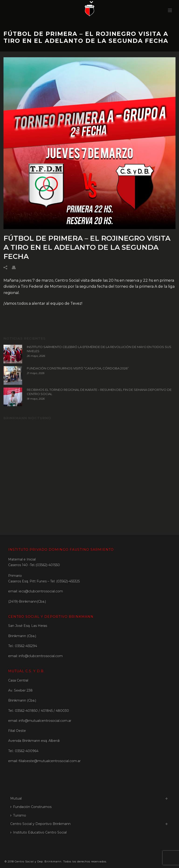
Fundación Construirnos (31, 807)
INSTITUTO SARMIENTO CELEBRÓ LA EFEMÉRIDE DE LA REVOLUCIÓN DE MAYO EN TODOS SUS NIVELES (99, 349)
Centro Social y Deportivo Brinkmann (40, 824)
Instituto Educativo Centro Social (38, 832)
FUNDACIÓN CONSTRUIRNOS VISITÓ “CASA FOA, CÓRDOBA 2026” (78, 368)
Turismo (18, 815)
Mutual (16, 798)
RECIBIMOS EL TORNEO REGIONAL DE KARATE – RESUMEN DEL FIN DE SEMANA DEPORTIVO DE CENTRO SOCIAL (99, 392)
